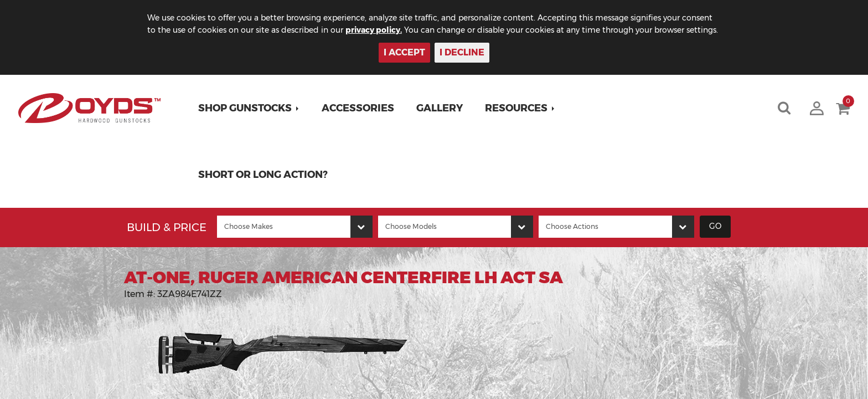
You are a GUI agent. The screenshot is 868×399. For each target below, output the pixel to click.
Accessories (358, 108)
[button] (249, 108)
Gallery (440, 108)
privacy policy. (374, 30)
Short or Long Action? (263, 175)
